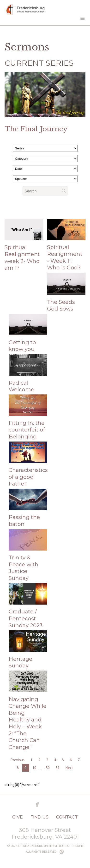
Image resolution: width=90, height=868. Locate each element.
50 (48, 768)
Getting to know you (22, 346)
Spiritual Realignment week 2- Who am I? (22, 258)
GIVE (18, 817)
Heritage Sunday (21, 662)
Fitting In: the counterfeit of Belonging (27, 430)
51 (58, 768)
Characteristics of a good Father (28, 477)
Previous (17, 760)
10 (34, 768)
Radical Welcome (21, 386)
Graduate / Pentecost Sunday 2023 (26, 618)
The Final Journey (36, 129)
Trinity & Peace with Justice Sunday (24, 568)
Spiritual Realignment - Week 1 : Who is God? (65, 258)
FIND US (39, 817)
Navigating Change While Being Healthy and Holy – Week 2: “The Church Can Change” (28, 723)
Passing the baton (24, 521)
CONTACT (67, 817)
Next (69, 768)
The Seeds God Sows (61, 306)
